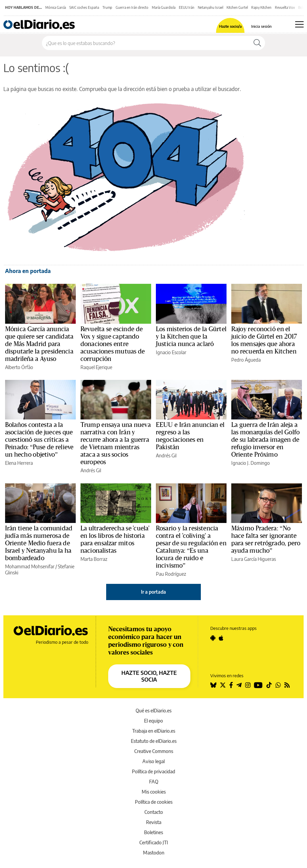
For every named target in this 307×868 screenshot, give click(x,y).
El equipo (153, 721)
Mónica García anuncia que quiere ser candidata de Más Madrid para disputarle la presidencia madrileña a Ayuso (39, 344)
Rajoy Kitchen (261, 7)
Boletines (153, 832)
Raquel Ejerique (96, 367)
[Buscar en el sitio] (146, 43)
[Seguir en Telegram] (239, 685)
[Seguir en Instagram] (248, 685)
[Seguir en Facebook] (231, 685)
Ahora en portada (28, 271)
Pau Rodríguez (171, 574)
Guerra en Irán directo (132, 7)
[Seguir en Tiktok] (269, 685)
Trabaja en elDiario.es (154, 731)
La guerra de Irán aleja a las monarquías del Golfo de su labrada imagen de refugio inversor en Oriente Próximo (265, 440)
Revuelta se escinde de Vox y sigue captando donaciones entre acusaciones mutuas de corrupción (113, 344)
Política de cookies (154, 802)
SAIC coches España (84, 7)
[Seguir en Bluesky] (213, 685)
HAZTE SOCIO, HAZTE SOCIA (149, 676)
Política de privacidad (153, 771)
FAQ (154, 782)
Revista (154, 822)
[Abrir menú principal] (299, 24)
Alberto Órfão (19, 367)
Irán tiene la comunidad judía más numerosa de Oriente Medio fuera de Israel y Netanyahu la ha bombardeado (39, 543)
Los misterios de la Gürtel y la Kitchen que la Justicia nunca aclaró (191, 337)
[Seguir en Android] (213, 638)
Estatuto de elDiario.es (154, 741)
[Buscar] (257, 43)
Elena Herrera (19, 463)
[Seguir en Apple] (221, 638)
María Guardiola (164, 7)
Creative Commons (154, 751)
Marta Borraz (94, 559)
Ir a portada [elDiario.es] (153, 592)
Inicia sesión (261, 26)
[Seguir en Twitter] (223, 685)
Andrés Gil (91, 470)
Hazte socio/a (230, 26)
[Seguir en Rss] (287, 685)
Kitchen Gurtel (237, 7)
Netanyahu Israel (210, 7)
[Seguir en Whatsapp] (278, 685)
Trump (107, 7)
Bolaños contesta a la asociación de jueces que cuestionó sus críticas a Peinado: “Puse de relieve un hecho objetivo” (39, 440)
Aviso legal (153, 761)
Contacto (154, 812)
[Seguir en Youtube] (258, 685)
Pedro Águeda (246, 360)
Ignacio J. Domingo (251, 463)
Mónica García (56, 7)
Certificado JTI (154, 842)
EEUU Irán (187, 7)
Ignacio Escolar (171, 352)
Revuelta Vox (285, 7)
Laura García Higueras (254, 559)
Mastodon (154, 853)
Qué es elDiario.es (153, 711)
